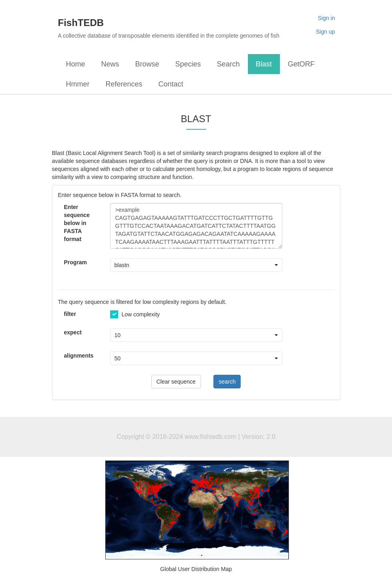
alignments (79, 356)
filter (70, 314)
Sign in (327, 18)
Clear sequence (176, 382)
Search (228, 64)
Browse (147, 64)
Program (76, 262)
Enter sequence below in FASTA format (77, 223)
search (227, 382)
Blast (264, 64)
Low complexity (135, 314)
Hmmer (78, 84)
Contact (171, 84)
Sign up (325, 32)
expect (73, 332)
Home (76, 64)
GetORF (301, 64)
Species (188, 64)
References (124, 84)
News (110, 64)
